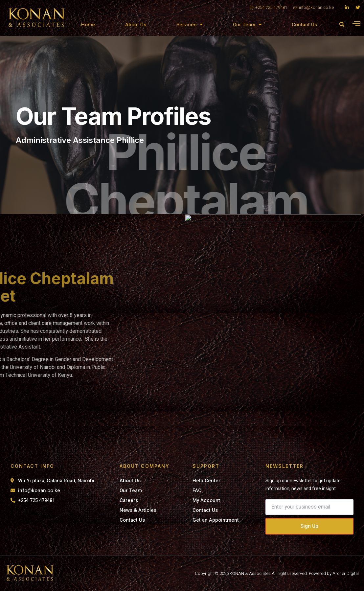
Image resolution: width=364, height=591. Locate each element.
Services (190, 24)
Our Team (247, 24)
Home (88, 25)
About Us (136, 25)
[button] (342, 25)
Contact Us (304, 25)
